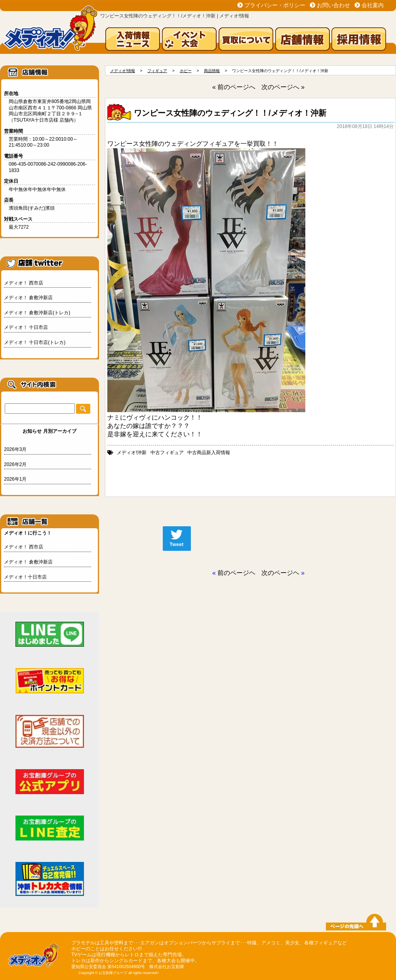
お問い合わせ (333, 5)
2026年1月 (15, 479)
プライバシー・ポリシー (275, 5)
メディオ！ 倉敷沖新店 (28, 298)
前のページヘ (236, 573)
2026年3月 (15, 449)
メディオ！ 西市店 (24, 283)
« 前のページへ (234, 87)
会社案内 (373, 5)
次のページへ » (283, 87)
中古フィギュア (167, 453)
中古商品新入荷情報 (209, 453)
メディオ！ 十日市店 (26, 327)
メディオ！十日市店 (25, 577)
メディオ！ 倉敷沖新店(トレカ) (37, 313)
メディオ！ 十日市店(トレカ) (35, 342)
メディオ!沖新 (132, 453)
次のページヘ (280, 573)
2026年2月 (15, 464)
